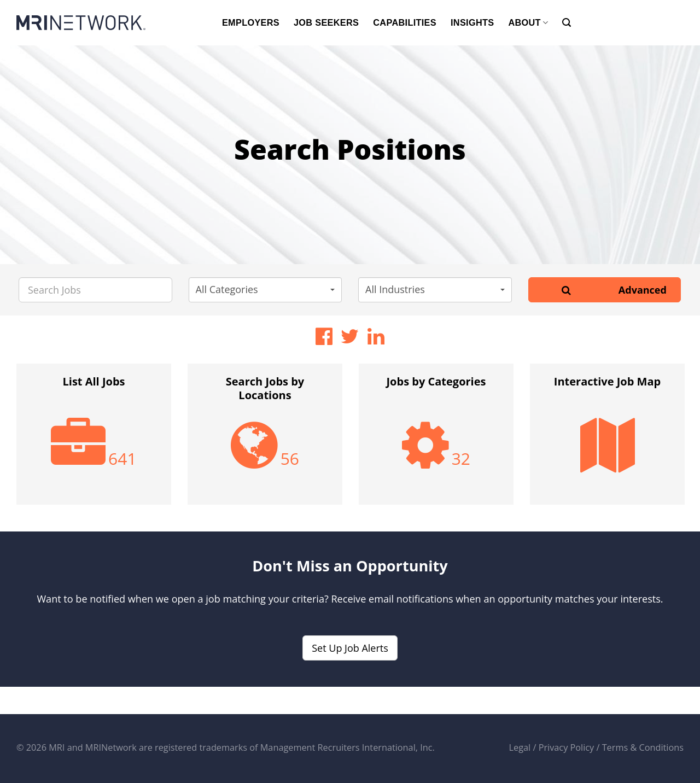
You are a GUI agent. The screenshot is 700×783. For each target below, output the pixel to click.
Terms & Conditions (643, 747)
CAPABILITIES (405, 22)
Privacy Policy (567, 747)
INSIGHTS (472, 22)
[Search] (567, 23)
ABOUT (528, 23)
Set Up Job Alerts (350, 648)
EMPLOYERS (251, 22)
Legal (520, 747)
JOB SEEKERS (326, 22)
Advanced (643, 290)
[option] (94, 440)
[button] (266, 290)
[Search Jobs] (95, 290)
